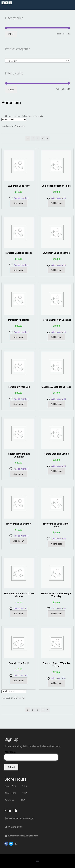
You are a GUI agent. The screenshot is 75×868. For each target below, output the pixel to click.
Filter (11, 34)
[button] (38, 860)
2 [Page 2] (33, 138)
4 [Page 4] (43, 138)
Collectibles (27, 116)
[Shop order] (14, 120)
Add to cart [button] (19, 203)
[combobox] (37, 61)
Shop (18, 116)
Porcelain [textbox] (37, 61)
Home (11, 116)
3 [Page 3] (38, 138)
